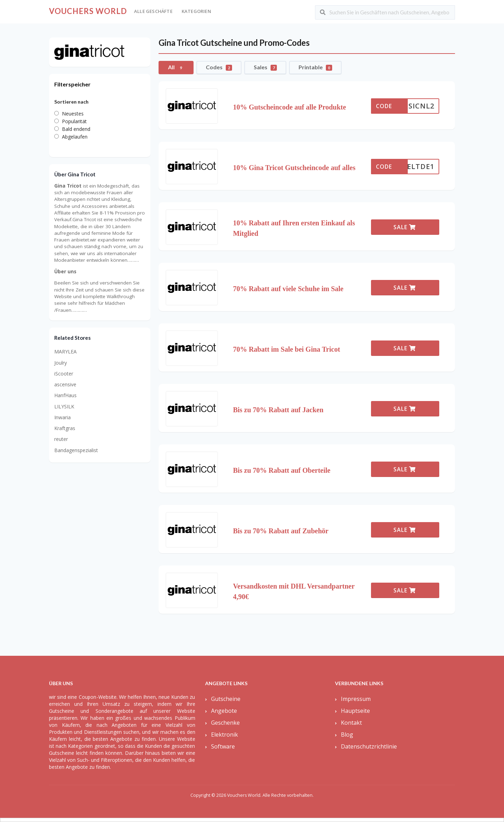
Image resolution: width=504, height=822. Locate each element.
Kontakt (351, 723)
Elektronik (225, 735)
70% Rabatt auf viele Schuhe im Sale (288, 289)
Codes (219, 67)
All (176, 67)
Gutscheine (226, 699)
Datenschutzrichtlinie (369, 746)
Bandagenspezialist (76, 450)
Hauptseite (355, 711)
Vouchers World (88, 11)
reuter (61, 439)
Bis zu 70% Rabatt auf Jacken (278, 410)
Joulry (61, 363)
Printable (315, 67)
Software (223, 746)
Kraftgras (65, 428)
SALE (405, 227)
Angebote (224, 711)
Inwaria (62, 417)
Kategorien (196, 11)
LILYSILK (64, 406)
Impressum (356, 699)
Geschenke (225, 723)
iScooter (64, 374)
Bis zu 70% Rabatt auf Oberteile (282, 470)
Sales (265, 67)
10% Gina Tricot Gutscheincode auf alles (294, 168)
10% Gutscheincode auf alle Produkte (290, 107)
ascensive (65, 384)
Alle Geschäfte (153, 11)
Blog (347, 735)
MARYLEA (65, 352)
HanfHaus (65, 395)
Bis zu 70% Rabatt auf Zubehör (281, 531)
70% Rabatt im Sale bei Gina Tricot (287, 349)
